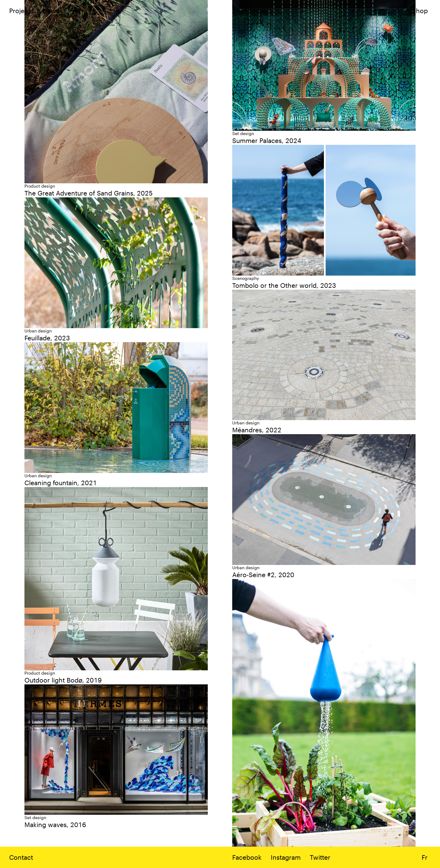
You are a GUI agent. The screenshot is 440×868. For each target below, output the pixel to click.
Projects (21, 11)
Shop (420, 11)
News (51, 11)
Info (397, 11)
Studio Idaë (249, 11)
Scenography (246, 278)
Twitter (320, 857)
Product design (40, 186)
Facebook (247, 857)
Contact (21, 857)
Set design (243, 133)
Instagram (286, 857)
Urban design (38, 331)
